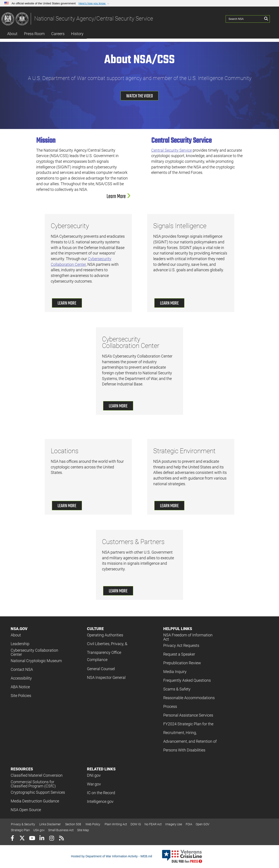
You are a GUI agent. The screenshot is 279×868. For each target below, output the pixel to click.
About (12, 34)
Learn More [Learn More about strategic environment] (169, 506)
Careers (58, 34)
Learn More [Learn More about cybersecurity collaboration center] (118, 406)
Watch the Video (139, 96)
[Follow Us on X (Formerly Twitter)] (22, 839)
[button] (94, 3)
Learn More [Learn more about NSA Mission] (119, 197)
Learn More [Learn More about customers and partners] (118, 591)
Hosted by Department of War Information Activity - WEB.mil (112, 856)
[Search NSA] (244, 19)
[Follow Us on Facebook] (12, 839)
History (77, 34)
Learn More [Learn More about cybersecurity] (67, 303)
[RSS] (61, 839)
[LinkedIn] (42, 839)
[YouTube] (32, 839)
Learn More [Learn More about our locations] (67, 506)
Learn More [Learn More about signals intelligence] (169, 303)
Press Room (34, 34)
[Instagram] (52, 839)
